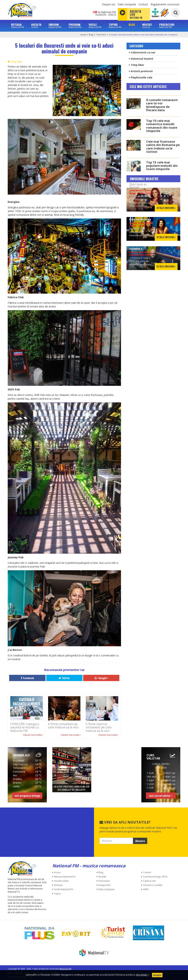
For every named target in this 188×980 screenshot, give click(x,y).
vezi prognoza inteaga (28, 795)
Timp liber (101, 35)
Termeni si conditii (153, 885)
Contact (143, 4)
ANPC (146, 889)
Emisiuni (58, 885)
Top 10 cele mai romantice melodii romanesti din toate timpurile (162, 126)
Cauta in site (149, 881)
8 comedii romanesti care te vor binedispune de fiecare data (162, 105)
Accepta (157, 975)
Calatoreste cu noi (142, 52)
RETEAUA (18, 26)
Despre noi (109, 4)
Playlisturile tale (141, 77)
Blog (91, 35)
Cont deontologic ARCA (155, 877)
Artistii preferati (141, 71)
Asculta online (61, 881)
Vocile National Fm (64, 889)
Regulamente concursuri (165, 4)
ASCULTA (36, 26)
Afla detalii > (142, 975)
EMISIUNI (55, 26)
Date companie (127, 4)
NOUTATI (147, 26)
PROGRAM (75, 26)
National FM (65, 969)
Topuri (57, 893)
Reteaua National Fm (65, 877)
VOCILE (95, 26)
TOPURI (115, 26)
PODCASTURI (167, 26)
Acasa (83, 35)
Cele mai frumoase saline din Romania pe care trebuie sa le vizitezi (163, 147)
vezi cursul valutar (161, 795)
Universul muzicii (141, 59)
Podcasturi (104, 881)
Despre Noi (104, 885)
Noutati (102, 877)
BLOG (132, 25)
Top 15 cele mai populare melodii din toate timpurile (162, 166)
